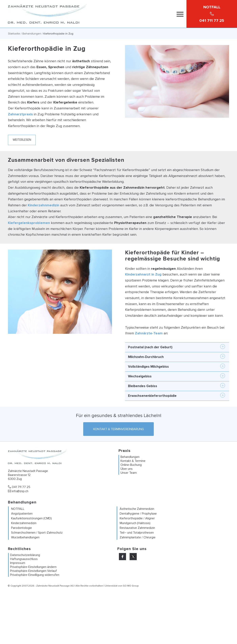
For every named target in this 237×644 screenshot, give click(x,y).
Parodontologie (22, 528)
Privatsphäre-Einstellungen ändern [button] (33, 567)
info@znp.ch (18, 491)
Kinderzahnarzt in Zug (143, 274)
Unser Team (129, 473)
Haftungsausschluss (24, 559)
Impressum (18, 563)
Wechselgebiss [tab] (177, 376)
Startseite (14, 34)
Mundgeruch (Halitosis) (135, 523)
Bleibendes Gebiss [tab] (177, 386)
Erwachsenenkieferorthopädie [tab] (177, 395)
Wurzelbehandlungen (25, 538)
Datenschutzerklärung (25, 555)
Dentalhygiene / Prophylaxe (138, 514)
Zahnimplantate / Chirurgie (138, 538)
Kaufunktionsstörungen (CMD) (31, 519)
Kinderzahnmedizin (43, 205)
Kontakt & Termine (133, 461)
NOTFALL (18, 509)
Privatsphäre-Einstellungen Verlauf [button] (33, 571)
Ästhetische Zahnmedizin (137, 509)
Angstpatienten (22, 514)
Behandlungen (32, 34)
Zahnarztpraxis (20, 114)
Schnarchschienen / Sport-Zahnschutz (37, 533)
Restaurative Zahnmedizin (137, 528)
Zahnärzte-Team (149, 333)
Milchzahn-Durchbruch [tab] (177, 356)
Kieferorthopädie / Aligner (137, 519)
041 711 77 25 (19, 487)
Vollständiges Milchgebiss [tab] (177, 366)
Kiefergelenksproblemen (29, 223)
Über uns (127, 469)
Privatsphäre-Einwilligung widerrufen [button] (35, 575)
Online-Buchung (131, 465)
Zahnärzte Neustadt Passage (53, 586)
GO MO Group (131, 586)
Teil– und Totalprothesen (137, 533)
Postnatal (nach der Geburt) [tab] (177, 347)
